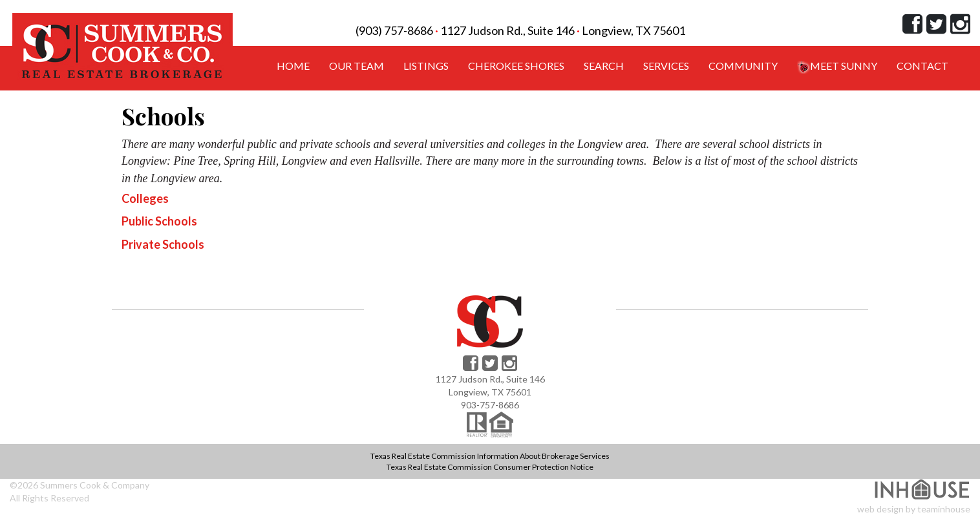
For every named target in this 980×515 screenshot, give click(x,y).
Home (293, 66)
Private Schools (163, 244)
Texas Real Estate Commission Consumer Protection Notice (490, 467)
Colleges (145, 198)
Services (666, 66)
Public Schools (159, 221)
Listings (426, 66)
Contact (922, 66)
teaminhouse (944, 509)
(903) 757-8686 (394, 30)
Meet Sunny (837, 67)
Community (743, 66)
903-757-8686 (490, 405)
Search (604, 66)
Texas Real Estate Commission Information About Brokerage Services (490, 456)
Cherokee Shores (516, 66)
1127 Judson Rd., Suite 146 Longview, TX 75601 (563, 30)
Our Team (357, 66)
